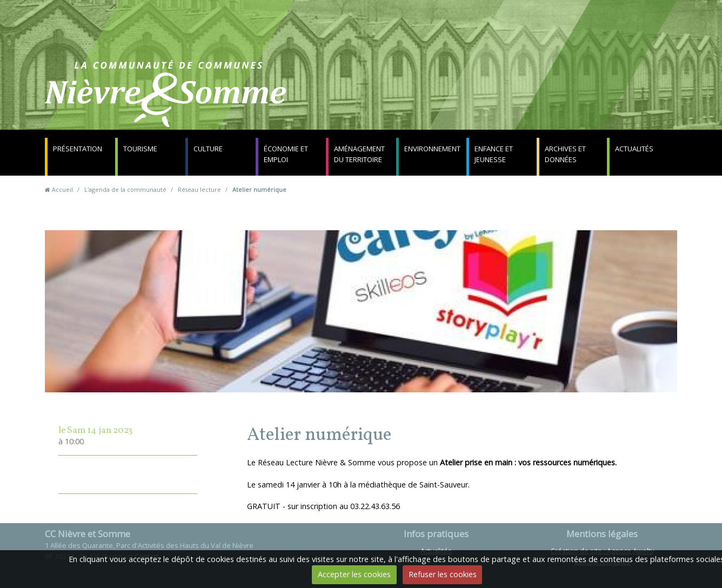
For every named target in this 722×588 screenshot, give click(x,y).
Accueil (62, 189)
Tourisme (140, 149)
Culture (208, 149)
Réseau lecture (199, 189)
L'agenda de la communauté (125, 189)
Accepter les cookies (354, 574)
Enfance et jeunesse (494, 154)
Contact (492, 100)
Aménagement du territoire (359, 154)
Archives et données (565, 154)
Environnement (432, 149)
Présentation (78, 149)
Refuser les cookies (443, 574)
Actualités (634, 149)
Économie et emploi (286, 154)
